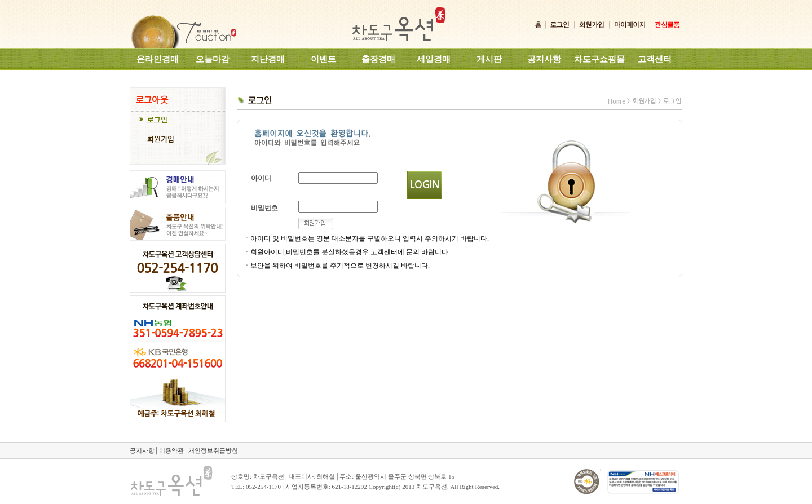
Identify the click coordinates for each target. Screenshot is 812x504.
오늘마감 (213, 59)
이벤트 (323, 59)
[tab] (178, 121)
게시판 (489, 59)
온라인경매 (158, 59)
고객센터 (655, 59)
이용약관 (171, 450)
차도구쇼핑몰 (599, 59)
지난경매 (268, 59)
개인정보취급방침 (213, 450)
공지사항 (544, 59)
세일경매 (434, 59)
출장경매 (378, 59)
